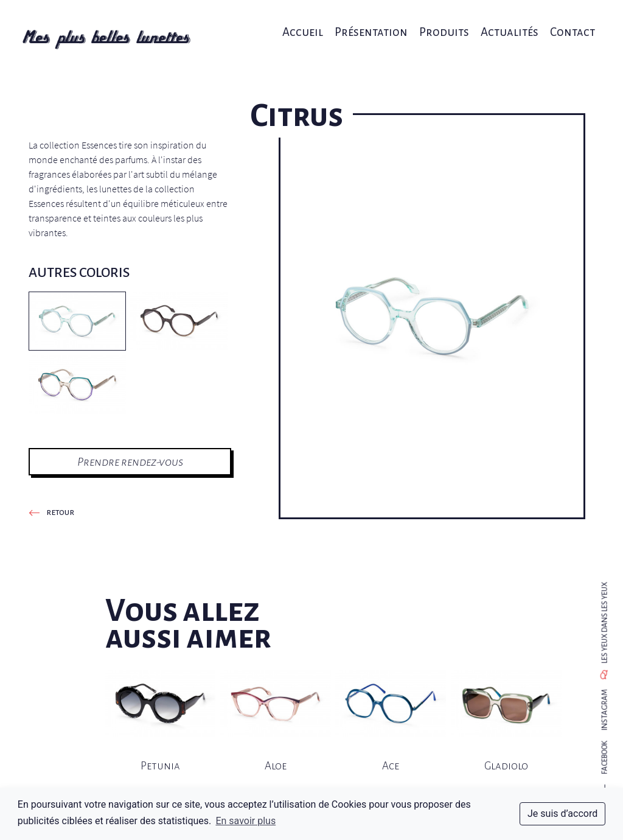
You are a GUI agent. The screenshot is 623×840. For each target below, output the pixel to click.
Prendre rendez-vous (130, 462)
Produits (440, 23)
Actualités (502, 23)
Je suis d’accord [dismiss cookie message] (562, 814)
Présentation (370, 23)
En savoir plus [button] (245, 821)
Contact (562, 23)
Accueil (305, 23)
